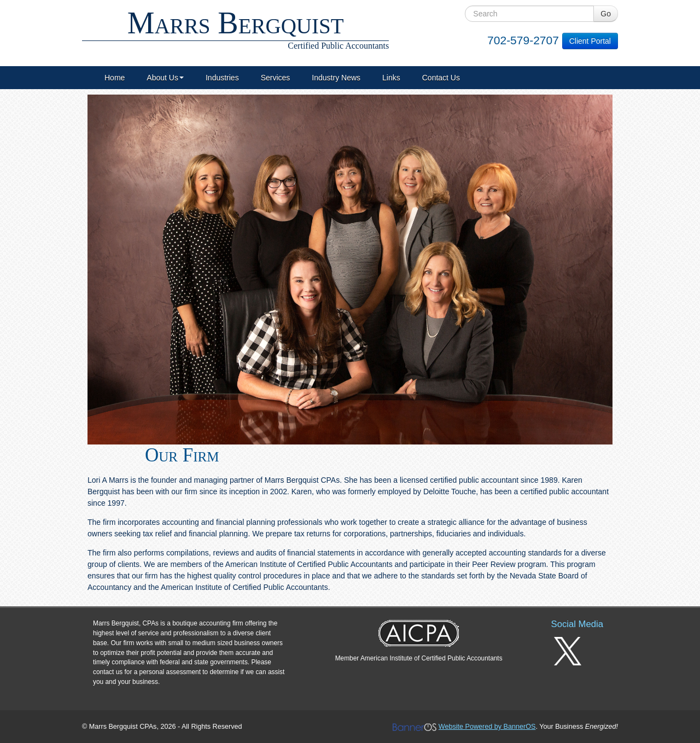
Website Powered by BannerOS (487, 727)
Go (606, 14)
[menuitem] (115, 78)
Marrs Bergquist (235, 28)
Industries (222, 78)
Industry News (336, 78)
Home (115, 78)
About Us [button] (165, 78)
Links (391, 78)
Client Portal (590, 41)
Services (276, 78)
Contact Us (441, 78)
